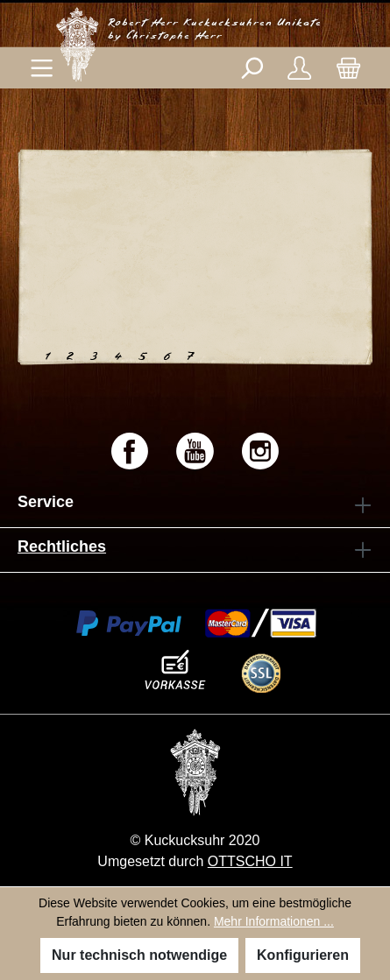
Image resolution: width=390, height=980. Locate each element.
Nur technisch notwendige (139, 955)
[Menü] (42, 68)
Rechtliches (62, 546)
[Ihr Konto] (299, 68)
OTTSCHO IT (250, 861)
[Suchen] (251, 68)
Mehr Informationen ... (274, 921)
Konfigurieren (303, 955)
